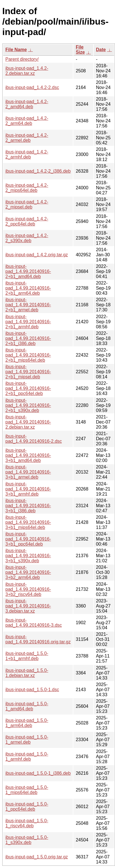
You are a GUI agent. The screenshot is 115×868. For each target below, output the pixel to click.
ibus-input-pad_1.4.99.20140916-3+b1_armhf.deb (28, 489)
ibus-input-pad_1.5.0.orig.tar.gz (37, 857)
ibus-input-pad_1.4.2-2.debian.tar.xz (27, 71)
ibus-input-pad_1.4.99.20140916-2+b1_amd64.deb (28, 271)
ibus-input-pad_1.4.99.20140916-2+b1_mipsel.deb (28, 372)
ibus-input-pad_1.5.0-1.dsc (32, 690)
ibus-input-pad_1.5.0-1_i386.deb (38, 773)
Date (101, 50)
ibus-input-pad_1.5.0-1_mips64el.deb (27, 790)
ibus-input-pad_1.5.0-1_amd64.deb (27, 706)
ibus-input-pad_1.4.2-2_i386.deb (38, 171)
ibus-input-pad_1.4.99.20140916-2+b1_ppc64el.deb (28, 388)
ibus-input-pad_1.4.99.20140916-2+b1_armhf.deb (28, 322)
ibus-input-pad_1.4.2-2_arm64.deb (27, 121)
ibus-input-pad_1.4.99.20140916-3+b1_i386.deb (28, 506)
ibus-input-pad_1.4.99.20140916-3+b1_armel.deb (28, 472)
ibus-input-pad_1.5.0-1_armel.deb (27, 740)
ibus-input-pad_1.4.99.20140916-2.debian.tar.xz (28, 422)
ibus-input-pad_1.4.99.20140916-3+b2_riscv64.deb (28, 589)
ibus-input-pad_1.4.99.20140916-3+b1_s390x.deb (28, 556)
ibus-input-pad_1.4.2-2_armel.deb (27, 138)
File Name (16, 50)
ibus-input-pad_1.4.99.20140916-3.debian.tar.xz (28, 606)
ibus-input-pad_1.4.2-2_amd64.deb (27, 104)
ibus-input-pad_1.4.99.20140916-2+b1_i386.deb (28, 338)
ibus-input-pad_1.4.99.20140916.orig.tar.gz (38, 639)
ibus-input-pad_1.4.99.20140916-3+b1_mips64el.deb (28, 522)
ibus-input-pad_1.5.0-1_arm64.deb (27, 723)
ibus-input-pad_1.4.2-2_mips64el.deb (27, 188)
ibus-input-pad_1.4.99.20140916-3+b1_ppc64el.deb (28, 539)
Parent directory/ (22, 59)
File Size (80, 50)
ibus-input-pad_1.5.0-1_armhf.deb (27, 757)
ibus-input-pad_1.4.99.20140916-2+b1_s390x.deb (28, 405)
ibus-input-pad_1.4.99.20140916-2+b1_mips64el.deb (28, 355)
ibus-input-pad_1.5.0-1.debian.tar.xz (27, 673)
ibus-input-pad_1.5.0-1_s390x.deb (27, 840)
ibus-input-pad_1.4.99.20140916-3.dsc (34, 623)
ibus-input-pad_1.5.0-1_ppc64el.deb (27, 807)
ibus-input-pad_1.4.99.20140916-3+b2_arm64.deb (28, 572)
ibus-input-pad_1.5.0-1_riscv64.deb (27, 823)
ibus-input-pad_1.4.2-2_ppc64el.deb (27, 221)
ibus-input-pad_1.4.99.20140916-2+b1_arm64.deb (28, 288)
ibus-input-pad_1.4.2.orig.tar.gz (37, 255)
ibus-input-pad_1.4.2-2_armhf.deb (27, 154)
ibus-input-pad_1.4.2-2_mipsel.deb (27, 204)
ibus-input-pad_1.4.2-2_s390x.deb (27, 238)
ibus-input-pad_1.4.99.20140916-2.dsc (34, 439)
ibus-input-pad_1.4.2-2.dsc (32, 87)
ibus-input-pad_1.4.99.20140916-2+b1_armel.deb (28, 305)
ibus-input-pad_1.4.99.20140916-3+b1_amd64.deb (28, 455)
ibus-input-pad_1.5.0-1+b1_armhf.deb (27, 656)
